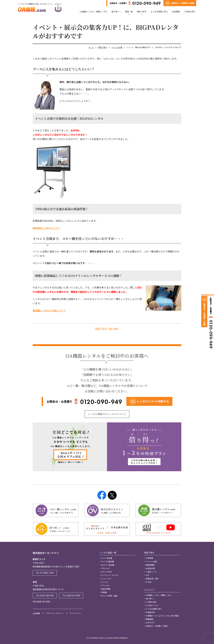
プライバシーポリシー (55, 613)
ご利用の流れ (189, 12)
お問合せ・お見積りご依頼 (157, 626)
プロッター (106, 568)
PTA (147, 575)
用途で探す (142, 12)
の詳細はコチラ (49, 311)
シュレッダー (107, 579)
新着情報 (150, 619)
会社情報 (176, 12)
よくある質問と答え (159, 12)
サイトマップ (75, 613)
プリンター (106, 585)
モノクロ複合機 (108, 561)
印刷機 (104, 592)
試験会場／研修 (152, 579)
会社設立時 (150, 568)
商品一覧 (129, 12)
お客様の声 (150, 612)
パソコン (105, 582)
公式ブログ (150, 622)
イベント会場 (117, 47)
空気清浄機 (106, 589)
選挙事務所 (150, 565)
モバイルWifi (106, 572)
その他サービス (152, 605)
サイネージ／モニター (110, 575)
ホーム (91, 47)
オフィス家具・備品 (109, 596)
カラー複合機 (107, 558)
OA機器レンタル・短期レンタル (94, 12)
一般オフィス (151, 572)
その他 (149, 582)
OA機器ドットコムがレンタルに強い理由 (162, 616)
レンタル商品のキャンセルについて (107, 414)
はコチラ (46, 228)
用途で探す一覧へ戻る (107, 329)
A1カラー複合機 (108, 565)
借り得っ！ (116, 12)
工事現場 (150, 558)
